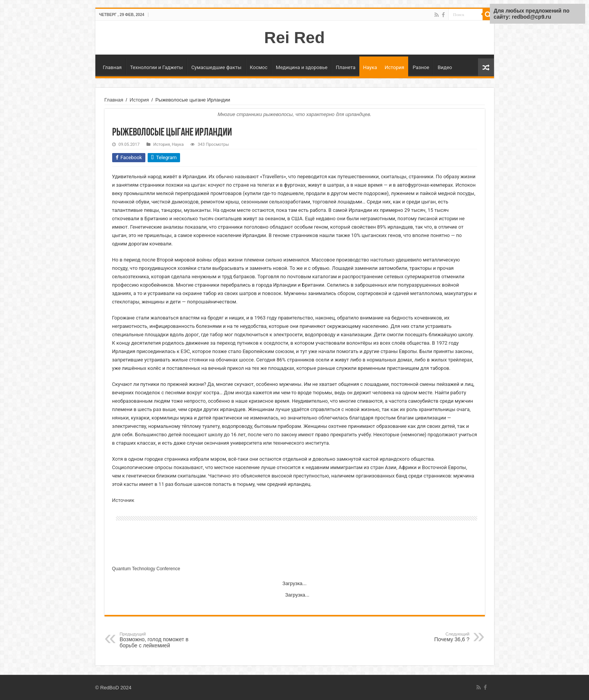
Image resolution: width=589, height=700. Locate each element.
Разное (421, 67)
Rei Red (295, 37)
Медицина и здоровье (302, 67)
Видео (445, 67)
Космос (259, 67)
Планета (345, 67)
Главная (112, 67)
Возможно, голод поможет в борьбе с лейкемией (159, 640)
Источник (123, 500)
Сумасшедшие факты (216, 67)
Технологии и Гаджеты (156, 67)
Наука (370, 67)
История (394, 67)
